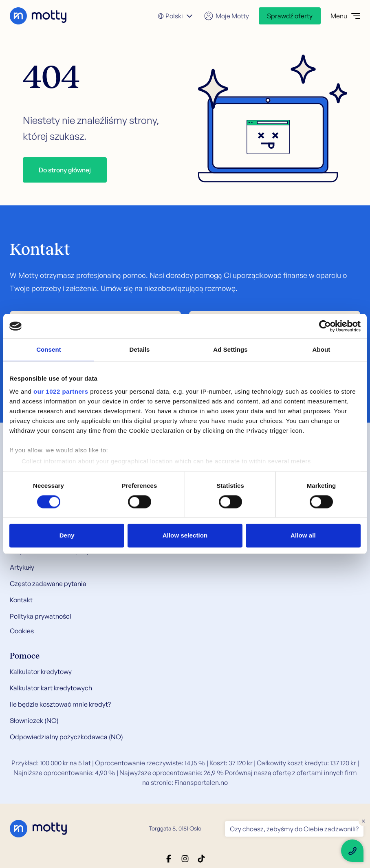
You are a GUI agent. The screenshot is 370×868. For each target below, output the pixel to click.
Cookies (22, 631)
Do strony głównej (65, 170)
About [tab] (322, 349)
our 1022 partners (61, 391)
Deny (67, 536)
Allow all (303, 536)
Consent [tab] (49, 349)
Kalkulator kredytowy (41, 672)
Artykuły (22, 567)
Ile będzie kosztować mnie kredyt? (60, 704)
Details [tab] (140, 349)
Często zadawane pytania (48, 584)
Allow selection (185, 536)
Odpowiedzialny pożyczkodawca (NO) (66, 737)
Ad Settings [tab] (230, 349)
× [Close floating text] (363, 821)
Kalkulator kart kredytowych (51, 688)
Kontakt (21, 600)
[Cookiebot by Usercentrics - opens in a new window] (325, 326)
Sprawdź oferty (290, 16)
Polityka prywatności (41, 616)
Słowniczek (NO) (34, 720)
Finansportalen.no (201, 782)
